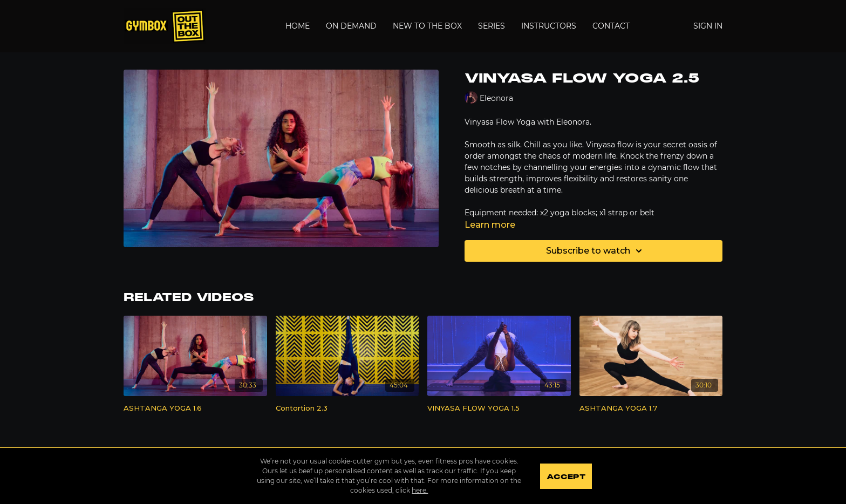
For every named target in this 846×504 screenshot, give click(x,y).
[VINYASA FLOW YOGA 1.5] (499, 408)
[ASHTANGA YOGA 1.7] (651, 408)
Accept (566, 477)
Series (492, 26)
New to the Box (427, 26)
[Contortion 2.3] (347, 408)
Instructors (549, 26)
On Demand (351, 26)
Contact (611, 26)
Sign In (708, 26)
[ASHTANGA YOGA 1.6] (195, 408)
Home (298, 26)
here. (420, 490)
